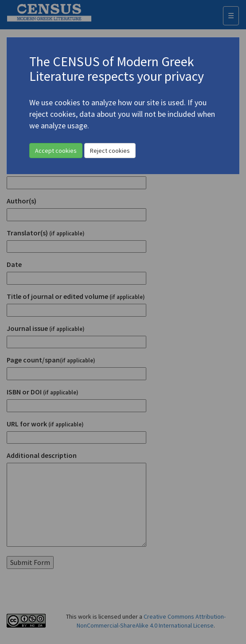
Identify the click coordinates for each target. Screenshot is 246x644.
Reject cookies (110, 151)
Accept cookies (56, 151)
